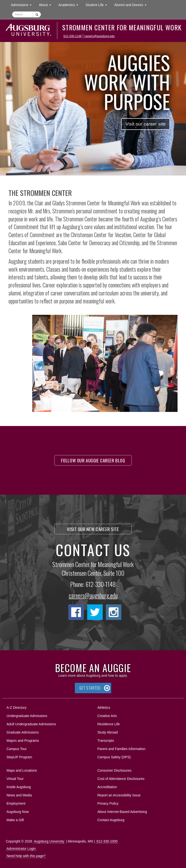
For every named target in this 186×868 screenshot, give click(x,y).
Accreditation (107, 787)
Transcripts (106, 741)
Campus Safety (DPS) (114, 757)
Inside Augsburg (19, 787)
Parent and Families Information (121, 749)
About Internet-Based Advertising (122, 812)
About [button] (47, 6)
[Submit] (37, 14)
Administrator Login (21, 849)
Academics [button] (70, 4)
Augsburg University (49, 841)
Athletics (104, 708)
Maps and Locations (22, 770)
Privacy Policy (108, 803)
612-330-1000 (107, 841)
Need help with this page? (26, 856)
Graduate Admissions (23, 732)
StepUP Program (19, 757)
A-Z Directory (16, 708)
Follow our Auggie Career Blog (93, 460)
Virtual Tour (15, 779)
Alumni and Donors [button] (132, 4)
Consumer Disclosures (114, 770)
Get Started (90, 688)
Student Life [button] (98, 4)
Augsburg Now (18, 812)
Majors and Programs (23, 740)
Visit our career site (145, 124)
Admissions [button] (23, 4)
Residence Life (109, 724)
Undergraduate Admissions (27, 716)
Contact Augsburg (111, 820)
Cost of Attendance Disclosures (121, 779)
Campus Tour (17, 749)
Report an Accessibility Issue (119, 795)
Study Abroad (108, 732)
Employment (16, 803)
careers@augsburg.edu (100, 36)
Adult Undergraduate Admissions (31, 724)
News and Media (19, 795)
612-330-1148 (73, 36)
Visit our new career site (93, 529)
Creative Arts (107, 716)
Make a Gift (15, 820)
